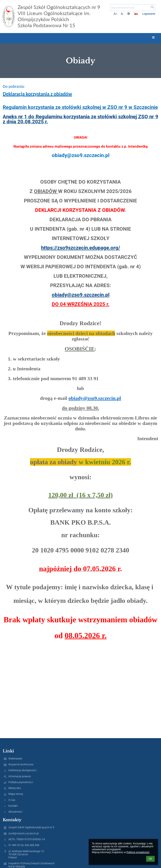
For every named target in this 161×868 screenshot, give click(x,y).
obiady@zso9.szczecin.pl (81, 295)
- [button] (122, 14)
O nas (12, 800)
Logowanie (149, 14)
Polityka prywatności (21, 782)
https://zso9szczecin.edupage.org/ (81, 248)
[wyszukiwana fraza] (133, 8)
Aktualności (15, 812)
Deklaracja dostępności (22, 770)
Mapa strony (16, 794)
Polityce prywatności (138, 852)
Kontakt (13, 806)
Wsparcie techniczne (21, 764)
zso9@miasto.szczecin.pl (23, 833)
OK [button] (150, 859)
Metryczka (15, 788)
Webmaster (15, 759)
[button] (136, 14)
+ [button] (115, 14)
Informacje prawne (20, 776)
